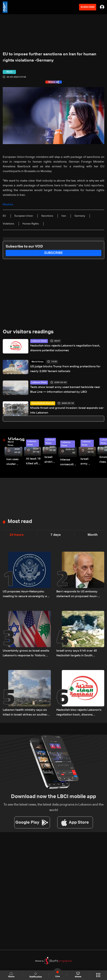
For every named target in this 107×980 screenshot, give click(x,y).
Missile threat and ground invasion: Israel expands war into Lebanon (67, 410)
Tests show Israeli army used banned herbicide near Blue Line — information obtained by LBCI (65, 390)
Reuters (8, 205)
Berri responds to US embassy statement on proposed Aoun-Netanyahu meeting (77, 594)
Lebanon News (39, 341)
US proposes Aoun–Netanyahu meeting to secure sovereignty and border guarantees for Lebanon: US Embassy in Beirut (27, 594)
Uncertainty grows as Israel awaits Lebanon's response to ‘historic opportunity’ (26, 654)
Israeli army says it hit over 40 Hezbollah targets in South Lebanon (77, 654)
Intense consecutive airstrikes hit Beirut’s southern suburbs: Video (68, 463)
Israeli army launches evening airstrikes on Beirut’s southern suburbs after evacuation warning (88, 462)
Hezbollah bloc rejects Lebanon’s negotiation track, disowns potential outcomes (65, 348)
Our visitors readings (28, 332)
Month (93, 535)
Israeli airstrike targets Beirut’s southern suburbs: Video (50, 460)
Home (11, 975)
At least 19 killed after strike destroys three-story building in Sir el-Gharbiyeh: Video (33, 462)
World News (37, 362)
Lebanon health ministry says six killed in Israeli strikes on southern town (26, 713)
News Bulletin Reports (43, 403)
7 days (56, 535)
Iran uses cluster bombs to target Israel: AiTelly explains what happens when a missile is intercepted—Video (14, 462)
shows (78, 975)
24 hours (17, 535)
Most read (20, 522)
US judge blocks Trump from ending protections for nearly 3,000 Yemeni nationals (65, 369)
